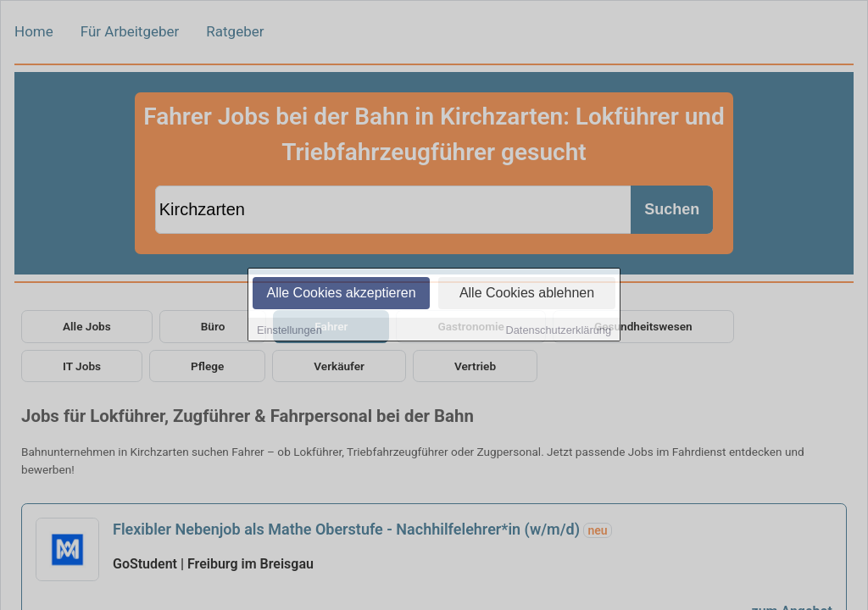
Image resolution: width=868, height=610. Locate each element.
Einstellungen (289, 331)
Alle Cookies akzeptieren (341, 294)
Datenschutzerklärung (559, 331)
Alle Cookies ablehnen (527, 294)
